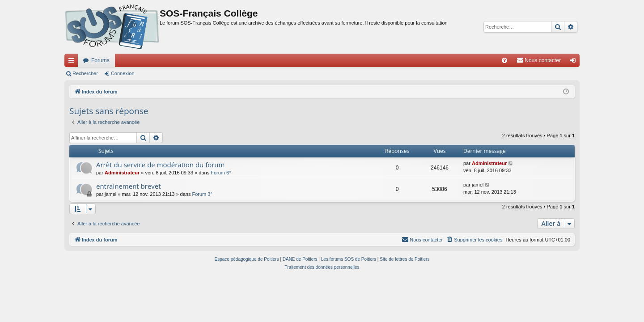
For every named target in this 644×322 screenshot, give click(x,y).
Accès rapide (73, 62)
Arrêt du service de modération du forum (160, 165)
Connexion (123, 73)
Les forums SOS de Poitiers (349, 259)
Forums (100, 60)
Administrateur (122, 173)
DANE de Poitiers (300, 259)
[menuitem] (504, 60)
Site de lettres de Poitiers (405, 259)
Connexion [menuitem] (575, 62)
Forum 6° (221, 173)
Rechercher (85, 73)
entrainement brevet (129, 186)
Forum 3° (202, 194)
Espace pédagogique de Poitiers (247, 259)
